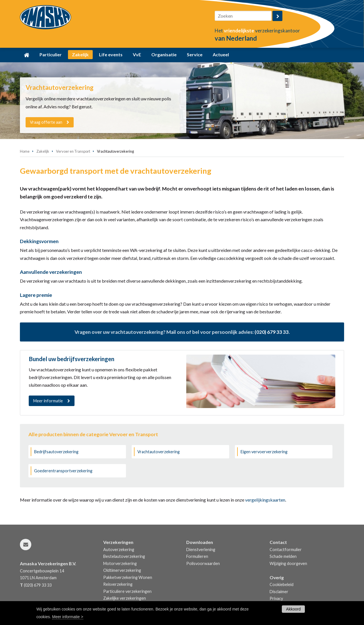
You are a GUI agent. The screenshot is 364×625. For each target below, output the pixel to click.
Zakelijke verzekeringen (125, 598)
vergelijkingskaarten (265, 500)
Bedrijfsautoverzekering (56, 452)
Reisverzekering (118, 584)
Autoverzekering (119, 550)
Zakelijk (43, 151)
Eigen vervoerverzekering (264, 452)
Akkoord (293, 609)
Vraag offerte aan (46, 122)
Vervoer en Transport (73, 151)
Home (25, 151)
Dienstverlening (201, 550)
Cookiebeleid (282, 584)
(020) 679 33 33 (272, 332)
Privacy (276, 598)
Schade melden (283, 556)
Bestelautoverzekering (124, 556)
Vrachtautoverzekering (159, 452)
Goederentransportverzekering (63, 471)
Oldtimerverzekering (122, 570)
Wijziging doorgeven (288, 563)
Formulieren (197, 556)
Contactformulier (286, 550)
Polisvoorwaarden (203, 563)
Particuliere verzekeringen (127, 591)
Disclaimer (279, 592)
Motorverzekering (120, 563)
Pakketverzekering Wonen (128, 577)
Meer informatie (48, 401)
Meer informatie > (68, 617)
